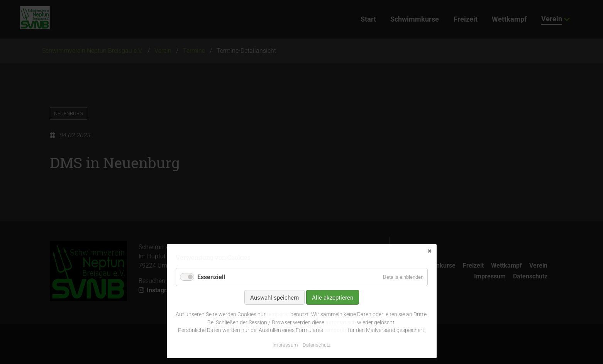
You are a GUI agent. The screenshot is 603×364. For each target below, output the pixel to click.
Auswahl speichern (274, 297)
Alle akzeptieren (333, 297)
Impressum (285, 345)
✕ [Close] (429, 251)
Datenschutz (317, 345)
